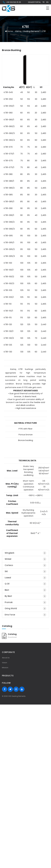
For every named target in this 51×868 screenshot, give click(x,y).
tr (43, 2)
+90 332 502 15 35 (12, 2)
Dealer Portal (34, 2)
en (47, 2)
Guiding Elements (31, 28)
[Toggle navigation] (48, 8)
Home (9, 28)
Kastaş (18, 28)
